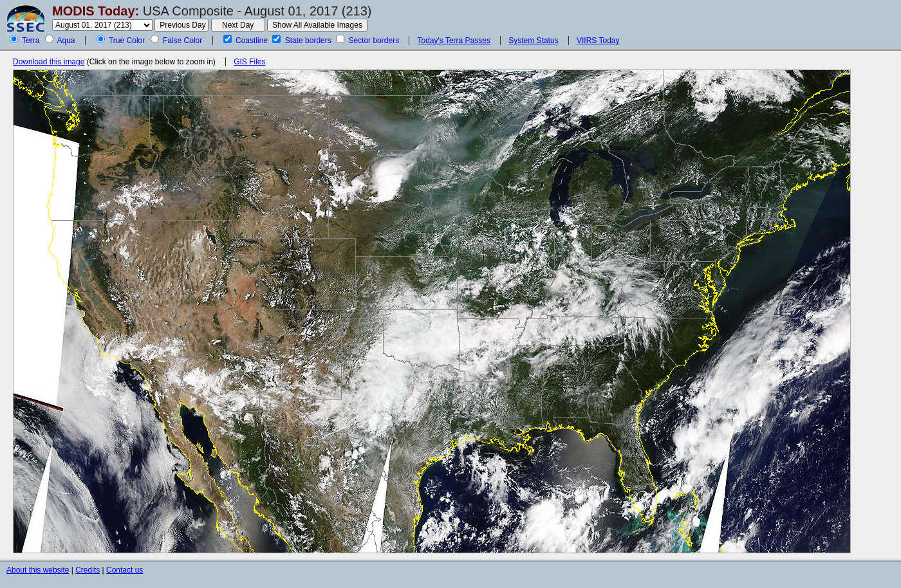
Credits (88, 570)
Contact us (125, 570)
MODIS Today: (96, 11)
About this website (38, 570)
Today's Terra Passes (453, 41)
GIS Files (249, 62)
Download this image (49, 62)
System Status (533, 41)
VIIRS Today (598, 41)
